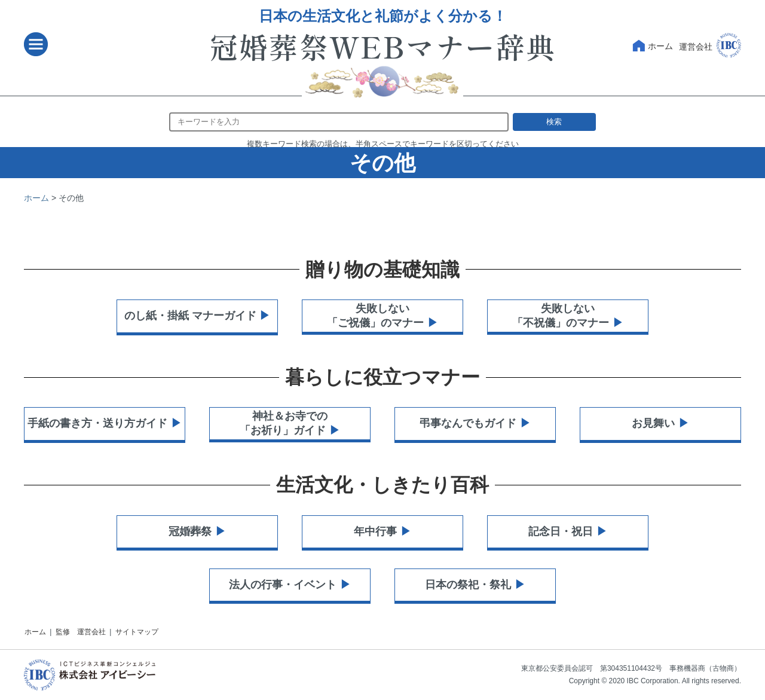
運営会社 (710, 45)
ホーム (651, 47)
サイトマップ (137, 632)
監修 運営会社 (81, 632)
